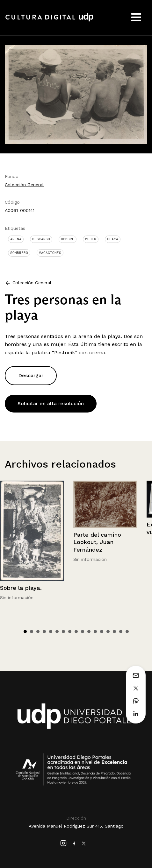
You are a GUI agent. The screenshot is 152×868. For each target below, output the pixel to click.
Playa (113, 239)
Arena (16, 239)
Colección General (24, 185)
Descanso (41, 239)
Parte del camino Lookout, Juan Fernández (97, 542)
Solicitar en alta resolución (51, 403)
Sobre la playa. (21, 588)
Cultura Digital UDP (49, 21)
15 (114, 632)
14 (108, 632)
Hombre (68, 239)
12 (95, 632)
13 (102, 632)
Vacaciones (50, 253)
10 (83, 632)
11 (89, 632)
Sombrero (19, 253)
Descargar (31, 375)
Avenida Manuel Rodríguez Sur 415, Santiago (76, 826)
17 (127, 632)
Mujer (91, 239)
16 (121, 632)
